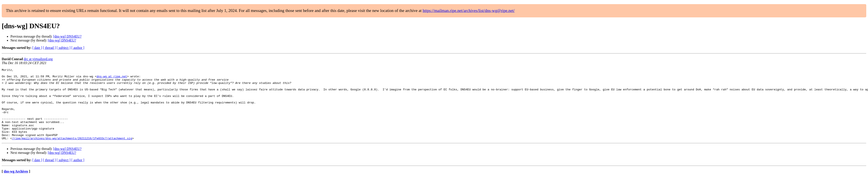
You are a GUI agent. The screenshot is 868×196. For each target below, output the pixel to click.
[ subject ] (64, 48)
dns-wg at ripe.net (112, 78)
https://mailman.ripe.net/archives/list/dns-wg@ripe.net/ (469, 11)
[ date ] (37, 48)
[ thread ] (49, 48)
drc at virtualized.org (38, 59)
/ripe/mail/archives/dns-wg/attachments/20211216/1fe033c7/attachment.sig (72, 153)
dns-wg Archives (16, 186)
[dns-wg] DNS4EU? (67, 36)
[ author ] (78, 48)
